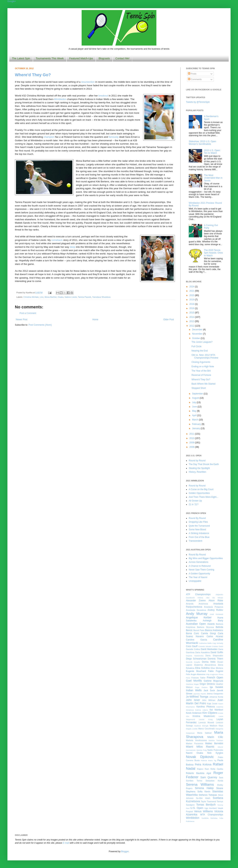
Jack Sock (209, 690)
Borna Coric (193, 633)
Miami (189, 747)
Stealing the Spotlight (199, 468)
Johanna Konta (216, 697)
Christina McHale (31, 297)
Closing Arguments (201, 362)
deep (72, 247)
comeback (57, 240)
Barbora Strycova (205, 627)
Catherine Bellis (205, 643)
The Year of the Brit (201, 371)
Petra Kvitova (203, 764)
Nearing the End (200, 351)
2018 (192, 304)
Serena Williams (200, 784)
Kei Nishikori (216, 710)
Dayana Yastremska (195, 656)
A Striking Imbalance (199, 533)
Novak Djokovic (200, 757)
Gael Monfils (194, 681)
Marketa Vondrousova (196, 740)
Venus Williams (204, 811)
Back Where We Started (204, 384)
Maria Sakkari (204, 733)
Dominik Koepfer (193, 662)
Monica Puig (202, 750)
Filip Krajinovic (212, 674)
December (198, 330)
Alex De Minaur (215, 598)
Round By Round (197, 518)
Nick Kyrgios (215, 753)
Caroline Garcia (196, 640)
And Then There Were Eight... (204, 497)
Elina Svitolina (202, 668)
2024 (192, 287)
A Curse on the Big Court (201, 489)
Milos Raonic (206, 747)
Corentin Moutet (205, 646)
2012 (192, 326)
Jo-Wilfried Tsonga (197, 697)
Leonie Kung (206, 719)
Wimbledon (60, 99)
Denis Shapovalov (214, 656)
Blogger (125, 851)
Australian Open (196, 624)
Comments (195, 79)
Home (95, 320)
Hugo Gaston (201, 687)
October (196, 338)
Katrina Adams (202, 710)
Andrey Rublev (215, 610)
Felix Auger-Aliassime (196, 674)
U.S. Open (197, 808)
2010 (192, 438)
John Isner (193, 700)
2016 (192, 308)
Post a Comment (28, 313)
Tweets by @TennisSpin (198, 102)
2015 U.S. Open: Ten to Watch (212, 152)
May (194, 411)
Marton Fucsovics (195, 743)
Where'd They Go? (33, 75)
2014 (192, 317)
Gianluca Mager (192, 684)
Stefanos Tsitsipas (208, 795)
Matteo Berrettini (214, 743)
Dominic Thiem (215, 659)
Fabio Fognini (216, 671)
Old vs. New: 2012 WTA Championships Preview (205, 356)
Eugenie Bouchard (196, 671)
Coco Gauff (192, 646)
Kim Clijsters (210, 713)
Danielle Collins (193, 649)
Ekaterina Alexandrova (205, 665)
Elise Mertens (217, 668)
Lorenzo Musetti (206, 722)
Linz (42, 297)
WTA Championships (212, 815)
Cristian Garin (218, 646)
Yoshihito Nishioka (209, 818)
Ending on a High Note (203, 367)
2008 (192, 447)
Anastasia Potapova (214, 607)
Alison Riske (216, 601)
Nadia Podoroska (215, 750)
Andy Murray (197, 614)
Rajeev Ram (203, 769)
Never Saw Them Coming (201, 570)
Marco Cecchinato (206, 729)
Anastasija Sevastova (196, 610)
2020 (192, 295)
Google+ (12, 1)
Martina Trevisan (216, 740)
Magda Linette (192, 729)
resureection (88, 82)
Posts (192, 74)
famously (114, 137)
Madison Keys (216, 726)
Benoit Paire (199, 630)
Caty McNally (218, 643)
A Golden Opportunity (199, 574)
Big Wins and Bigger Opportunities (206, 558)
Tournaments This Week (50, 58)
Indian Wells (194, 690)
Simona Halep (204, 788)
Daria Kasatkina (202, 652)
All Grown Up (195, 501)
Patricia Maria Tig (209, 760)
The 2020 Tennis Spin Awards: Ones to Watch (213, 253)
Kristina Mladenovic (204, 716)
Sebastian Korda (214, 781)
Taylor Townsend (208, 801)
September (198, 394)
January (196, 428)
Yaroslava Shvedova (101, 297)
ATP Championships (198, 594)
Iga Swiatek (216, 687)
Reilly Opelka (217, 769)
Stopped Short (199, 388)
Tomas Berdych (206, 805)
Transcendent (196, 541)
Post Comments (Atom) (40, 325)
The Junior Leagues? (202, 342)
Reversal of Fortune (201, 375)
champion (49, 137)
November (198, 334)
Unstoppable (195, 581)
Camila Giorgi (208, 633)
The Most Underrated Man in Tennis (213, 178)
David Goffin (217, 652)
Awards (211, 624)
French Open (215, 677)
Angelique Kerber (199, 617)
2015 (192, 313)
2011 (192, 434)
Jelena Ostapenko (215, 694)
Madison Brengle (201, 726)
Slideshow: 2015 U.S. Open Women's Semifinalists (202, 143)
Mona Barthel (51, 297)
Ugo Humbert (210, 808)
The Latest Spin (21, 58)
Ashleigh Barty (213, 621)
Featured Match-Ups (81, 58)
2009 (192, 443)
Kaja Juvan (212, 704)
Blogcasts (104, 58)
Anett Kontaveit (216, 614)
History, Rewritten (197, 472)
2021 (192, 291)
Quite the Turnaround (199, 526)
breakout (103, 96)
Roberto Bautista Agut (198, 773)
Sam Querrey (209, 777)
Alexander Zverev (196, 601)
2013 (192, 321)
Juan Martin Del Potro (205, 702)
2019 (192, 300)
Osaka (61, 297)
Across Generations (198, 562)
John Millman (209, 700)
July (194, 402)
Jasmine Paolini (200, 694)
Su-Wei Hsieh (203, 798)
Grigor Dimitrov (207, 684)
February (197, 424)
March (196, 420)
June (195, 407)
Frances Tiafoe (198, 678)
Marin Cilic (215, 737)
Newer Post (22, 320)
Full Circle (196, 346)
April (195, 415)
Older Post (169, 320)
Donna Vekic (209, 662)
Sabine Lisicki (71, 297)
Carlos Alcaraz (215, 636)
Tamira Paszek (85, 297)
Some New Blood (197, 530)
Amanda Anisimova (197, 604)
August (196, 398)
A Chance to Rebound (200, 566)
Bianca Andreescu (214, 630)
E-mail (66, 843)
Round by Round (197, 461)
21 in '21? (194, 504)
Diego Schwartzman (196, 659)
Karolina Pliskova (206, 707)
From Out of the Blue (199, 537)
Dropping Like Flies (198, 522)
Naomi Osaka (194, 753)
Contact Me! (122, 58)
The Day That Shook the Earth (204, 464)
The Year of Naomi (198, 577)
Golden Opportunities (199, 493)
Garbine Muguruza (213, 681)
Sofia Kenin (204, 792)
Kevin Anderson (194, 713)
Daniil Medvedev (209, 649)
